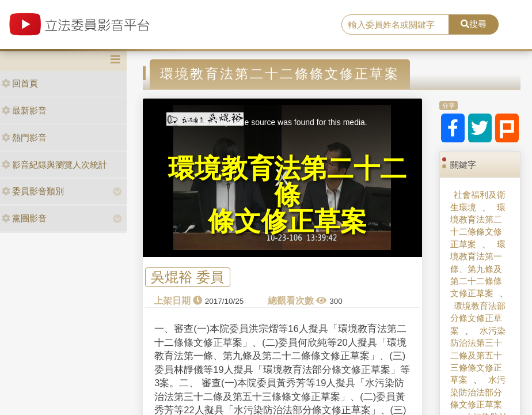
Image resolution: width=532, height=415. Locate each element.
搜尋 (474, 24)
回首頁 (20, 83)
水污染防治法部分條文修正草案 (478, 392)
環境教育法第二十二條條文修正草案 (478, 226)
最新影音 (24, 110)
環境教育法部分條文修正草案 (478, 318)
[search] (395, 25)
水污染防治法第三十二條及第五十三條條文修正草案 (478, 355)
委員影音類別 (33, 191)
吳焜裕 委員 (187, 278)
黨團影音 (24, 218)
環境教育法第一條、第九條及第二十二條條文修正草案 (478, 269)
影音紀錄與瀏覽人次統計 (54, 165)
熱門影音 (24, 137)
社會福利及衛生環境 (478, 201)
